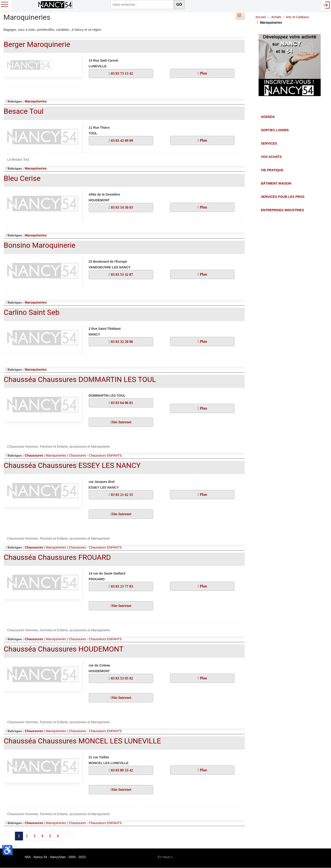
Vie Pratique (272, 170)
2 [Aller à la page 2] (27, 836)
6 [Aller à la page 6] (58, 836)
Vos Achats (271, 157)
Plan (203, 73)
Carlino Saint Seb (32, 312)
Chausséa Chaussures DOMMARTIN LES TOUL (80, 379)
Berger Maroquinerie (37, 44)
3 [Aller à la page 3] (35, 836)
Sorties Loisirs (275, 130)
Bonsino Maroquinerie (40, 245)
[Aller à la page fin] (70, 833)
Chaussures (34, 455)
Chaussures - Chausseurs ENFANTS (95, 455)
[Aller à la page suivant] (65, 833)
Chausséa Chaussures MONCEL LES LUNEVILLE (82, 741)
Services (269, 143)
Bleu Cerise (22, 178)
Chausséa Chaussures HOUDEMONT (64, 649)
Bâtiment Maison (276, 183)
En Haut (166, 857)
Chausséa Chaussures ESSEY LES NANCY (72, 465)
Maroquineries (36, 101)
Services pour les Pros (283, 197)
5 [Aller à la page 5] (50, 836)
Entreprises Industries (282, 210)
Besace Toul (24, 111)
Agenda (268, 117)
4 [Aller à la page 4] (42, 836)
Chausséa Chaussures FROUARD (57, 557)
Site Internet (122, 422)
